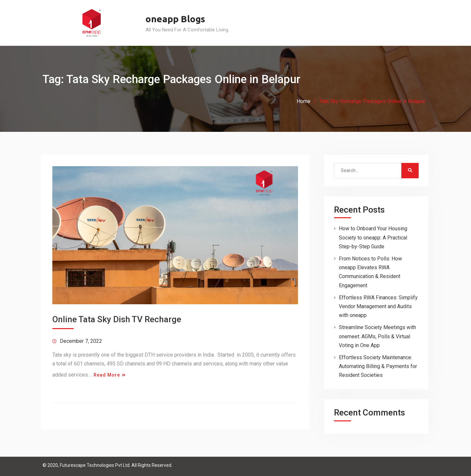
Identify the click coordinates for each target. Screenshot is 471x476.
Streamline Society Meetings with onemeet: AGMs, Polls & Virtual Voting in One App (377, 336)
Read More (107, 375)
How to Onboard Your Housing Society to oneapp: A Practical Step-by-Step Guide (373, 237)
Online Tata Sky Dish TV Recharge (117, 319)
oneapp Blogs (175, 19)
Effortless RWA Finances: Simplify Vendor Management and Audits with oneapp (378, 306)
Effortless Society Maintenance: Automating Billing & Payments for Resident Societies (378, 366)
